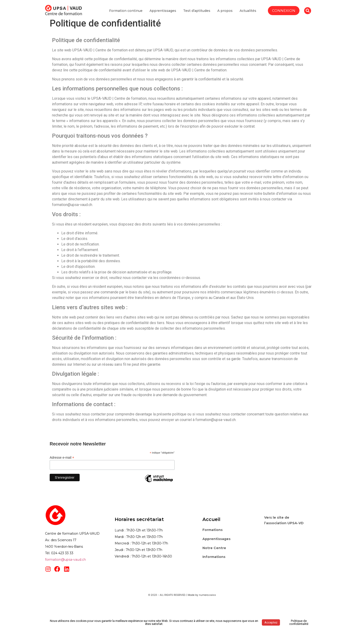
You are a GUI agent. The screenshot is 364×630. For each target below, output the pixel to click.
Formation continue (126, 15)
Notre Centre (214, 548)
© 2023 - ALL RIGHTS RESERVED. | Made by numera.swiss (182, 595)
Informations (214, 557)
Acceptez (271, 622)
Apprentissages (163, 15)
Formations (213, 530)
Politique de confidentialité (299, 622)
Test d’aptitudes (197, 15)
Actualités (248, 15)
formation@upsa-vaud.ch (65, 560)
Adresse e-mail (62, 457)
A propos (225, 15)
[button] (308, 15)
